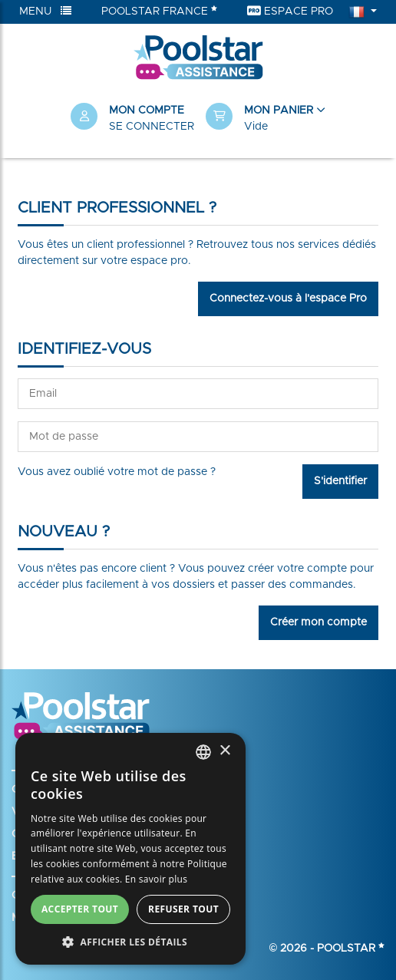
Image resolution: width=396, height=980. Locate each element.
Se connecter (152, 127)
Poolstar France (159, 11)
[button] (266, 119)
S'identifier (340, 481)
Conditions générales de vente (89, 896)
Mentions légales (54, 918)
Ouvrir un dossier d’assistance (87, 834)
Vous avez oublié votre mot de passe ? (117, 472)
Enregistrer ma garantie (71, 856)
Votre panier (43, 812)
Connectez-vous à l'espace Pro (288, 299)
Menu (45, 11)
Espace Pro (290, 11)
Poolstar (351, 949)
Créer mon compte (318, 622)
